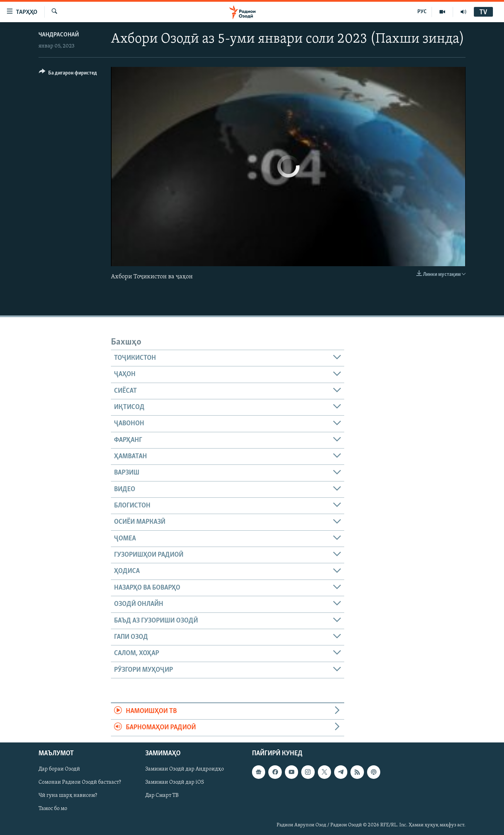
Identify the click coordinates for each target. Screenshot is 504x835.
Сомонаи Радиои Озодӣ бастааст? (80, 782)
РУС (422, 12)
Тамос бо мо (53, 809)
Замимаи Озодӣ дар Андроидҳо (185, 769)
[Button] (68, 74)
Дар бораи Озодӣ (59, 769)
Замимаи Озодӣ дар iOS (175, 782)
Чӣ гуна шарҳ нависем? (68, 795)
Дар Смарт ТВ (162, 795)
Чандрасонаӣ (59, 35)
